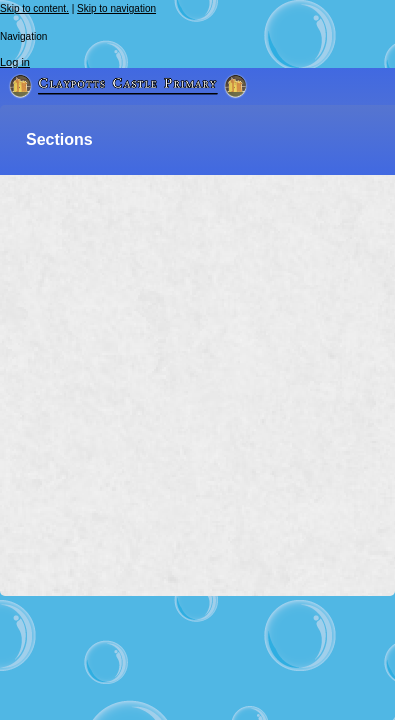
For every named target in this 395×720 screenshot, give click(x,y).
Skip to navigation (116, 8)
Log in (15, 62)
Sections (59, 139)
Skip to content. (34, 8)
